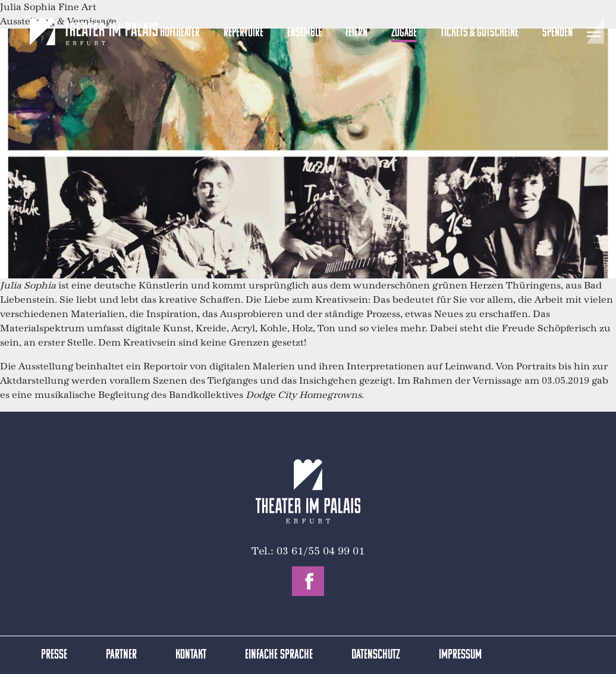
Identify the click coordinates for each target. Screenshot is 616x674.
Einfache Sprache (279, 655)
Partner (121, 655)
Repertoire (243, 33)
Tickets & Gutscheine (480, 33)
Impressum (460, 655)
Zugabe (404, 33)
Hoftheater (180, 33)
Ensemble (304, 33)
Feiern (356, 33)
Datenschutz (376, 655)
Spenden (557, 33)
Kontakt (191, 655)
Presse (54, 655)
